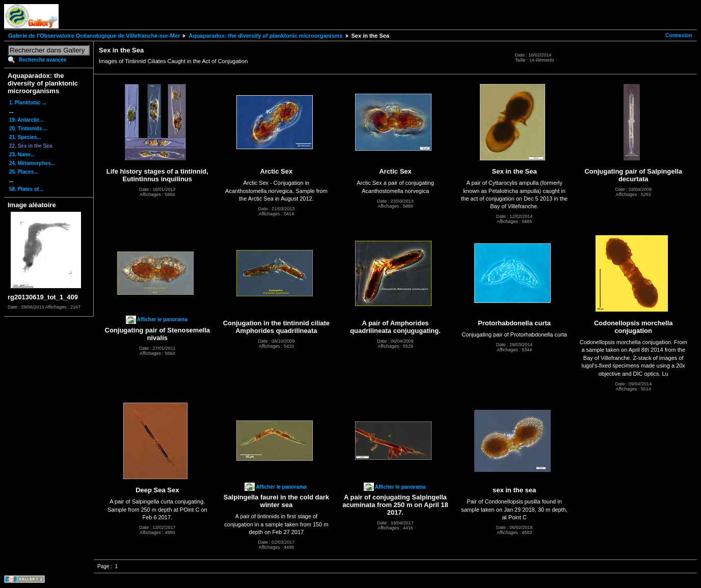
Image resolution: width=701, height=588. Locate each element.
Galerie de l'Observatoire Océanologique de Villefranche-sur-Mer (94, 36)
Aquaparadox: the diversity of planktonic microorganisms (265, 36)
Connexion (679, 35)
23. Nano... (22, 155)
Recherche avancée (43, 60)
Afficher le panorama (162, 319)
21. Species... (25, 137)
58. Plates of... (26, 189)
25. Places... (24, 172)
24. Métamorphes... (32, 163)
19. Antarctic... (26, 120)
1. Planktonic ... (28, 103)
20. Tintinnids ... (28, 129)
